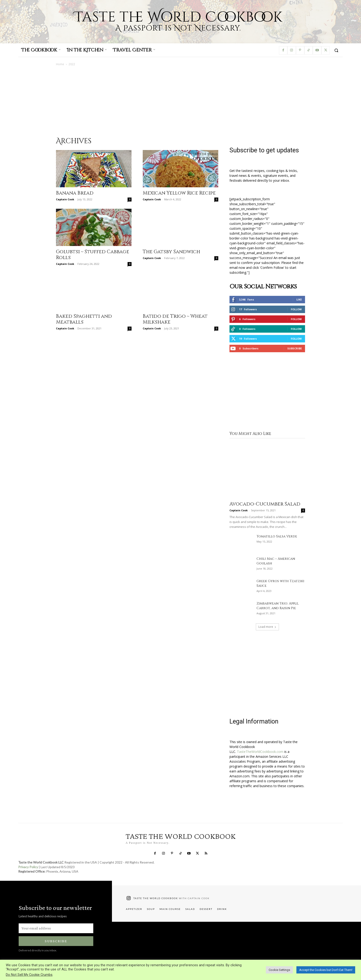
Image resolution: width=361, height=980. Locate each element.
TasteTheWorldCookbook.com (260, 752)
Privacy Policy (28, 867)
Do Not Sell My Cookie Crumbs (29, 975)
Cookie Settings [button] (279, 970)
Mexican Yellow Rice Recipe (179, 193)
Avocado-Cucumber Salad (265, 504)
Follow (296, 309)
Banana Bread (75, 193)
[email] (56, 928)
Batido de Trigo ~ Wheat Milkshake (175, 319)
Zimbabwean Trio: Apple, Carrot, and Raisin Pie (278, 606)
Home (60, 64)
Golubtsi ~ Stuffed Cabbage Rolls (93, 255)
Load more (267, 627)
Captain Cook (65, 199)
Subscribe (295, 348)
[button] (336, 50)
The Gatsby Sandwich (171, 252)
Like (299, 299)
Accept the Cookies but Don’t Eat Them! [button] (326, 970)
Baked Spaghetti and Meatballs (84, 319)
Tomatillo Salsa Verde (277, 536)
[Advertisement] (180, 101)
